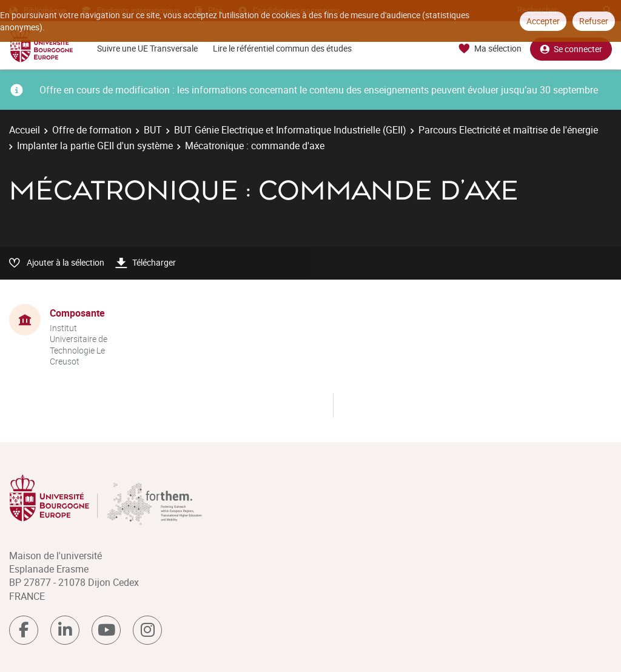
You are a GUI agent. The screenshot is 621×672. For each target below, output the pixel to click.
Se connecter (571, 49)
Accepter (543, 21)
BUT (153, 130)
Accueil (25, 130)
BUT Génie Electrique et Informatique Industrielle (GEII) (290, 130)
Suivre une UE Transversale (147, 48)
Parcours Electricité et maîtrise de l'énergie (508, 130)
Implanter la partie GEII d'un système (95, 146)
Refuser (594, 21)
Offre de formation (92, 130)
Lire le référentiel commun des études (282, 48)
